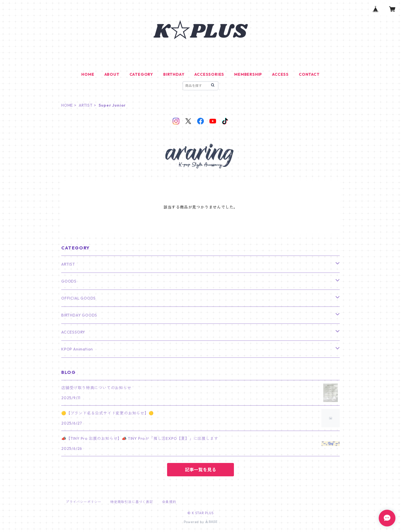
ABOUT (112, 74)
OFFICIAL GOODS (79, 298)
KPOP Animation (77, 349)
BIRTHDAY (174, 74)
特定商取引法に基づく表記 (132, 502)
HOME (88, 74)
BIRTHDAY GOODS (79, 315)
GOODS (69, 281)
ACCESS (280, 74)
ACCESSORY (73, 332)
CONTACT (309, 74)
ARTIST (86, 105)
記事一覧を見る (200, 470)
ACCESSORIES (209, 74)
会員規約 (169, 502)
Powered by (201, 522)
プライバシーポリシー (84, 502)
